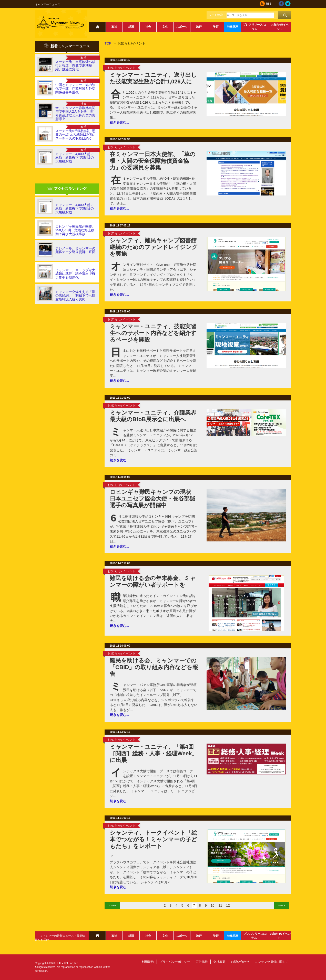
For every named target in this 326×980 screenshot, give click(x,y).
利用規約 (148, 962)
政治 (114, 27)
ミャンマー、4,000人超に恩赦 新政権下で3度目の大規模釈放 (75, 158)
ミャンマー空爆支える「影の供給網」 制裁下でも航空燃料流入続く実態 (75, 296)
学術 (216, 27)
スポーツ (182, 27)
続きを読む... (119, 122)
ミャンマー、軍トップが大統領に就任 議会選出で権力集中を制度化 (75, 274)
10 (212, 905)
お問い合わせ (240, 962)
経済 (131, 27)
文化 (165, 27)
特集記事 (233, 27)
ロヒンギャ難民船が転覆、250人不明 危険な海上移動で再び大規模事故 (75, 230)
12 (228, 905)
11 (220, 905)
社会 (148, 27)
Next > (281, 905)
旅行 (199, 27)
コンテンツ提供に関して (272, 962)
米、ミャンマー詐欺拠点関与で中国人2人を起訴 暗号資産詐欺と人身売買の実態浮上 (75, 113)
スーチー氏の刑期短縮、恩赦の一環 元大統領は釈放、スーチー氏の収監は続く (76, 135)
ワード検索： (217, 15)
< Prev (112, 905)
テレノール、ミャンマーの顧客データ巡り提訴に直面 (75, 250)
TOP (108, 43)
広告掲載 (202, 962)
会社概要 (219, 962)
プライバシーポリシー (175, 962)
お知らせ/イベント (280, 27)
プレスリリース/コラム (255, 27)
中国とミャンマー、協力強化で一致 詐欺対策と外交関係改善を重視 (75, 89)
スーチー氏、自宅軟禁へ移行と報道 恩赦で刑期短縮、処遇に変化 (75, 66)
